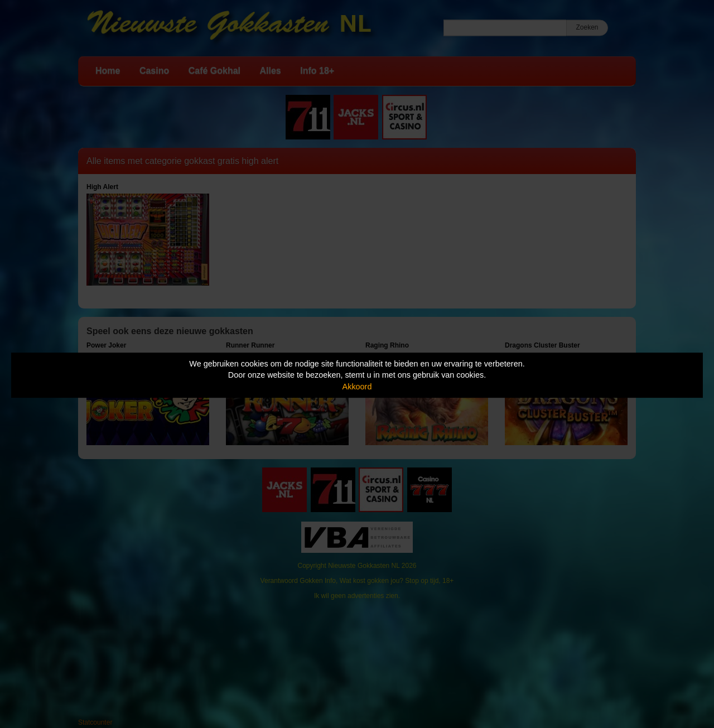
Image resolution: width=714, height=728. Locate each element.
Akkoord (357, 387)
